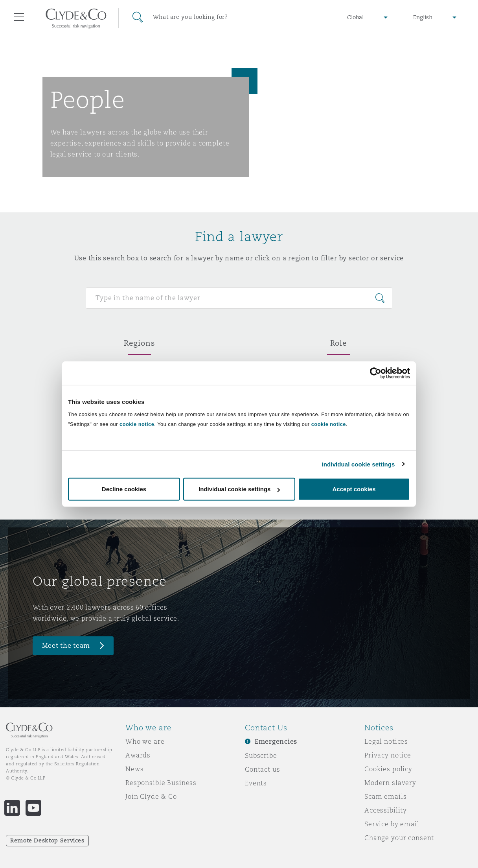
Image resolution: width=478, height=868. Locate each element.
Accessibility (386, 810)
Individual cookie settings (358, 464)
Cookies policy (388, 769)
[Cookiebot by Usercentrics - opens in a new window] (376, 373)
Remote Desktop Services (47, 840)
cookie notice (137, 424)
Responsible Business (161, 783)
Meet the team (66, 646)
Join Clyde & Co (151, 796)
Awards (138, 755)
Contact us (263, 769)
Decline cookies (124, 489)
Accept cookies (354, 489)
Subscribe (261, 756)
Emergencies (276, 742)
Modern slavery (390, 783)
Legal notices (386, 741)
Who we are (145, 741)
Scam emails (385, 796)
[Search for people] (239, 298)
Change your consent (399, 838)
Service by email (392, 824)
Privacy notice (388, 755)
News (134, 769)
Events (256, 783)
